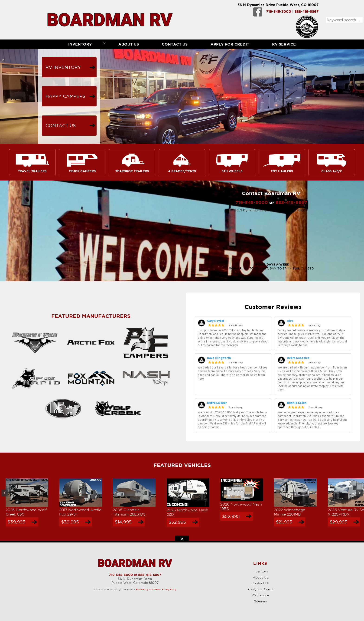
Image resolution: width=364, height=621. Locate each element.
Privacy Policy (169, 589)
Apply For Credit (230, 44)
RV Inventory (63, 67)
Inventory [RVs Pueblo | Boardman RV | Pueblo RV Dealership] (80, 44)
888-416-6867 (307, 11)
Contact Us (61, 125)
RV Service (260, 595)
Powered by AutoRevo (148, 589)
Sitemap (260, 601)
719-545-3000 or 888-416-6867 (135, 575)
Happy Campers (65, 96)
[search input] (344, 20)
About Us (260, 577)
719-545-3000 (279, 11)
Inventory (260, 571)
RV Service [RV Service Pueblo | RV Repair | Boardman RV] (284, 44)
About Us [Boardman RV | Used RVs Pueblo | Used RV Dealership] (129, 44)
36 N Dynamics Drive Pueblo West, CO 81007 (278, 5)
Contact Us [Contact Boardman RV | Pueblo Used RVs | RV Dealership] (175, 44)
